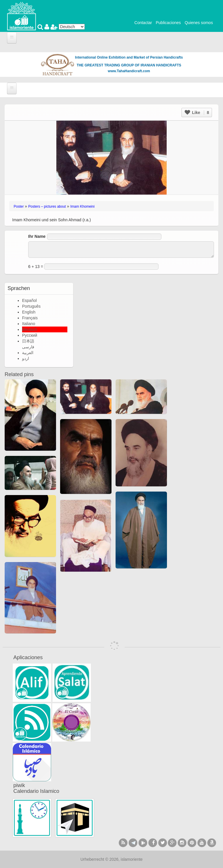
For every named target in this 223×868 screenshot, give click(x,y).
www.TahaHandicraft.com (129, 71)
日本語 (28, 341)
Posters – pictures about (47, 206)
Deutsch (29, 329)
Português (31, 306)
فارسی (28, 347)
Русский (30, 335)
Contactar (143, 23)
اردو (26, 358)
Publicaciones (168, 23)
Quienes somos (199, 23)
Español (29, 300)
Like (197, 113)
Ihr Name (37, 236)
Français (30, 318)
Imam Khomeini (82, 206)
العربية (28, 353)
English (29, 312)
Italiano (29, 324)
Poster (19, 206)
